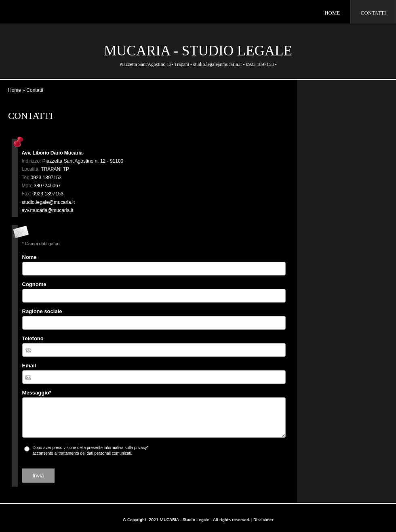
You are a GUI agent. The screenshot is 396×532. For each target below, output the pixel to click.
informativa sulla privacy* (126, 448)
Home (332, 13)
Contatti (373, 13)
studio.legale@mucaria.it (48, 202)
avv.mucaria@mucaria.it (48, 210)
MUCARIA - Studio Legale (198, 51)
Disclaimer (263, 520)
